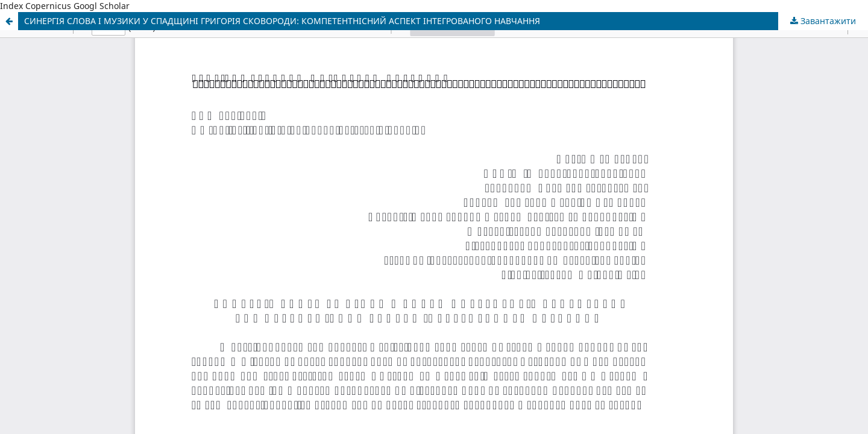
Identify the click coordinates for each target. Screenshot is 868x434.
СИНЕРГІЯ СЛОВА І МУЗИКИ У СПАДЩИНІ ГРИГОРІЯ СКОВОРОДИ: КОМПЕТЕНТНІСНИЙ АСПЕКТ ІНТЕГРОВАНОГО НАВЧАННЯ (282, 21)
